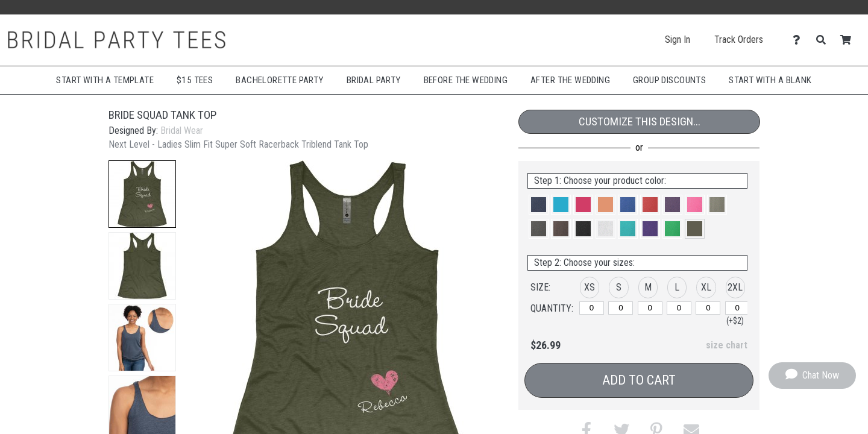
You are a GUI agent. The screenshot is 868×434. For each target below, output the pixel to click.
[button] (142, 194)
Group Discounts (669, 80)
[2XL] (737, 308)
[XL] (708, 308)
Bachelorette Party (279, 80)
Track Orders (739, 39)
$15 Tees (195, 80)
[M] (650, 308)
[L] (679, 308)
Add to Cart (639, 380)
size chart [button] (727, 345)
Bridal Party (374, 80)
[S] (621, 308)
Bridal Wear (182, 131)
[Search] (824, 40)
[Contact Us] (800, 40)
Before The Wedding (466, 80)
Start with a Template (105, 80)
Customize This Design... (640, 121)
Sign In (678, 39)
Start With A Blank (770, 80)
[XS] (592, 308)
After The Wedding (570, 80)
